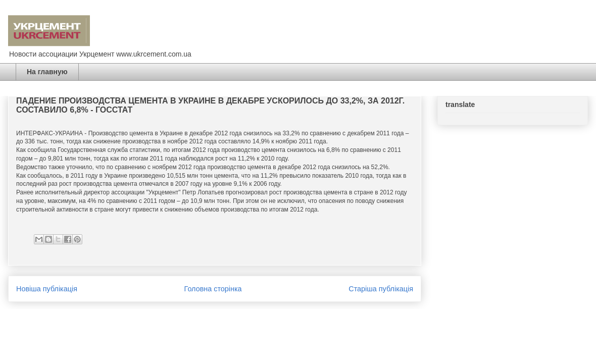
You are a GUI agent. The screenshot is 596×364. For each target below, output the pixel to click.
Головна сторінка (213, 289)
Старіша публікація (381, 289)
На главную (47, 72)
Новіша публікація (47, 289)
